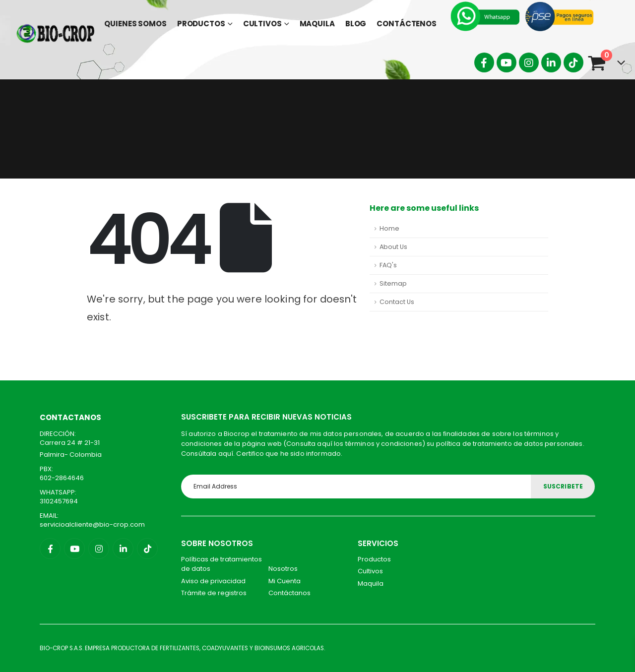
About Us (393, 247)
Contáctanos (289, 593)
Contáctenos (407, 24)
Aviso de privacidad (213, 581)
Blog (356, 24)
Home (389, 228)
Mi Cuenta (285, 581)
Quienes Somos (135, 24)
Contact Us (397, 302)
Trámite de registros (214, 593)
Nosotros (283, 569)
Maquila (317, 24)
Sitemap (393, 283)
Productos (201, 24)
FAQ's (388, 265)
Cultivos (262, 24)
